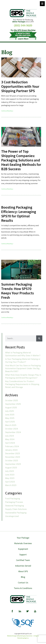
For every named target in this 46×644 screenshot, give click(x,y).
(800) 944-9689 (23, 25)
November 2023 (13, 457)
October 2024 (12, 429)
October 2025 (12, 401)
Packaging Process (14, 502)
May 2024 (10, 439)
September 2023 (13, 464)
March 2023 (11, 485)
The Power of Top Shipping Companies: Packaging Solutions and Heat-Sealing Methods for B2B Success (21, 160)
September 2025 (13, 404)
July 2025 (10, 411)
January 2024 (11, 450)
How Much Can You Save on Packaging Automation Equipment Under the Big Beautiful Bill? (23, 368)
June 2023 (10, 475)
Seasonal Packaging (15, 506)
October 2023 (12, 461)
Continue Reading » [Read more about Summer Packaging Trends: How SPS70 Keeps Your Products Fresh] (7, 317)
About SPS (23, 571)
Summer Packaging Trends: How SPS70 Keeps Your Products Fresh (17, 291)
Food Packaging (13, 499)
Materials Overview (23, 543)
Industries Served (23, 566)
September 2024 (13, 432)
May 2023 (10, 478)
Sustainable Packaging (16, 513)
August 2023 (11, 468)
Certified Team (23, 560)
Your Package (23, 538)
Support (23, 555)
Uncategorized (12, 516)
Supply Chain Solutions (16, 509)
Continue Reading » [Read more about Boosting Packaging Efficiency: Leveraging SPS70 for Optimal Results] (7, 244)
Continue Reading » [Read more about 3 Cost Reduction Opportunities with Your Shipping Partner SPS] (7, 111)
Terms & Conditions (23, 588)
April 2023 (10, 482)
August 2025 (11, 408)
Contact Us (23, 583)
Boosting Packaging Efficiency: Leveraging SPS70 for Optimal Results (19, 214)
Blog (23, 577)
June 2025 (10, 415)
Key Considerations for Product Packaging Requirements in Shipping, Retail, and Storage (22, 384)
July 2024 (10, 436)
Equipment (23, 549)
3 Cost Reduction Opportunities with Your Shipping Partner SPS (20, 86)
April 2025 (10, 422)
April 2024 (10, 443)
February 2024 (12, 446)
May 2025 (10, 418)
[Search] (39, 338)
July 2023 (10, 471)
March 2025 (11, 425)
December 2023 (13, 454)
